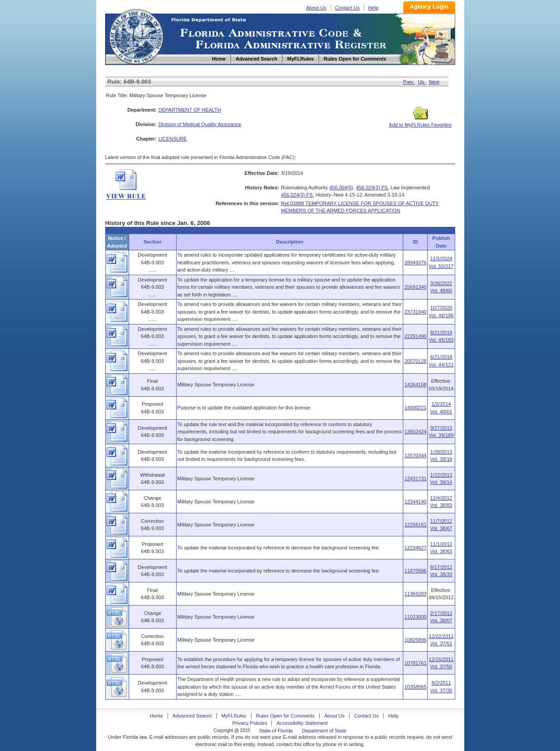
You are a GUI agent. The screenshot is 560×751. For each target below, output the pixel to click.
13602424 (415, 432)
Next (434, 82)
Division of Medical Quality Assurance (200, 124)
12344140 (415, 502)
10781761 (415, 663)
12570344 (415, 455)
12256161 (415, 525)
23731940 (415, 312)
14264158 (415, 385)
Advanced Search (192, 716)
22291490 (415, 336)
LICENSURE (173, 139)
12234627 (415, 548)
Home (136, 35)
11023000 (415, 617)
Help (373, 8)
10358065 (415, 687)
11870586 (415, 571)
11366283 (415, 594)
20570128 (415, 361)
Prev (409, 82)
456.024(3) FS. (372, 188)
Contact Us (347, 8)
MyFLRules (234, 716)
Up (422, 82)
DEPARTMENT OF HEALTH (190, 110)
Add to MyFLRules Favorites (420, 122)
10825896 (415, 640)
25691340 (415, 287)
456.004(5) (341, 188)
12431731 (415, 479)
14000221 (415, 408)
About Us (316, 8)
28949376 (415, 263)
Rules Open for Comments (285, 716)
